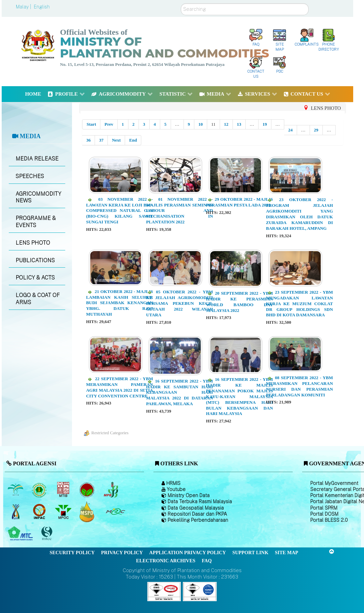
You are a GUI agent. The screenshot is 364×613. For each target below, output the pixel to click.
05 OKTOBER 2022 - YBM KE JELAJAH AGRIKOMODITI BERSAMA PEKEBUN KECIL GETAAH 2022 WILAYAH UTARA (179, 303)
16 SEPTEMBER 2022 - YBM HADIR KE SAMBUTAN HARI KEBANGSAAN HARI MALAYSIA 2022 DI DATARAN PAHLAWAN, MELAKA (179, 393)
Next (116, 140)
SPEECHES (30, 176)
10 (201, 124)
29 (316, 130)
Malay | (24, 7)
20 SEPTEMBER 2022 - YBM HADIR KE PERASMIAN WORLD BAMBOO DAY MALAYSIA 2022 (240, 302)
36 (88, 140)
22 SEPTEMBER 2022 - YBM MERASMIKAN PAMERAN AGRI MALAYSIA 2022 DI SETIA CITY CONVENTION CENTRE (120, 387)
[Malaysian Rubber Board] (40, 490)
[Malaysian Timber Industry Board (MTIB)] (64, 490)
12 (226, 124)
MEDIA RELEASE (37, 159)
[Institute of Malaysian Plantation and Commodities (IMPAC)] (40, 512)
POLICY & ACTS (35, 278)
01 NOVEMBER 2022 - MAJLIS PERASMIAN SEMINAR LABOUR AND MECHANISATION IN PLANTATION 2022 (179, 211)
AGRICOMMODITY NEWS (38, 197)
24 (290, 130)
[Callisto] (164, 591)
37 (101, 140)
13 (239, 124)
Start (91, 124)
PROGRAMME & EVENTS (36, 222)
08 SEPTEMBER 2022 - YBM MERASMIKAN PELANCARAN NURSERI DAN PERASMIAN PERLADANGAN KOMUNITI (299, 386)
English (42, 7)
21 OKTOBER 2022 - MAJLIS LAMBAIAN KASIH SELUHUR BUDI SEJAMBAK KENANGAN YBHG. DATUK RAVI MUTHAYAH (120, 303)
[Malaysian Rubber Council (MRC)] (115, 512)
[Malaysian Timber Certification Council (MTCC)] (48, 533)
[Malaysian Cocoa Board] (88, 490)
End (133, 140)
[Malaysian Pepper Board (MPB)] (111, 490)
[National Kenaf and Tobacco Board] (16, 512)
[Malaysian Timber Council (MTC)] (21, 534)
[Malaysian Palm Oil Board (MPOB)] (16, 490)
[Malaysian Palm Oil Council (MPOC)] (64, 512)
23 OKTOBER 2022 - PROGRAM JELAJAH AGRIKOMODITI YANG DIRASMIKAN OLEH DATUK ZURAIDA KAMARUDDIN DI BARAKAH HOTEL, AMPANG (299, 214)
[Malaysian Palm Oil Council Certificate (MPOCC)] (88, 511)
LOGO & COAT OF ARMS (38, 299)
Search (181, 4)
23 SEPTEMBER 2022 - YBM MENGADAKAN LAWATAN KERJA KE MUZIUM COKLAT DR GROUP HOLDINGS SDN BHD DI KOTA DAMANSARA (299, 304)
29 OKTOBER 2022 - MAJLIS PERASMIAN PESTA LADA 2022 (240, 202)
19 (265, 124)
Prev (109, 124)
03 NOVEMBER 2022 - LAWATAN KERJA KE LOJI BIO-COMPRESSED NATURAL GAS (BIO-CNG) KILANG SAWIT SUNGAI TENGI (120, 211)
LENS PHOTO (33, 243)
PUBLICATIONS (35, 260)
